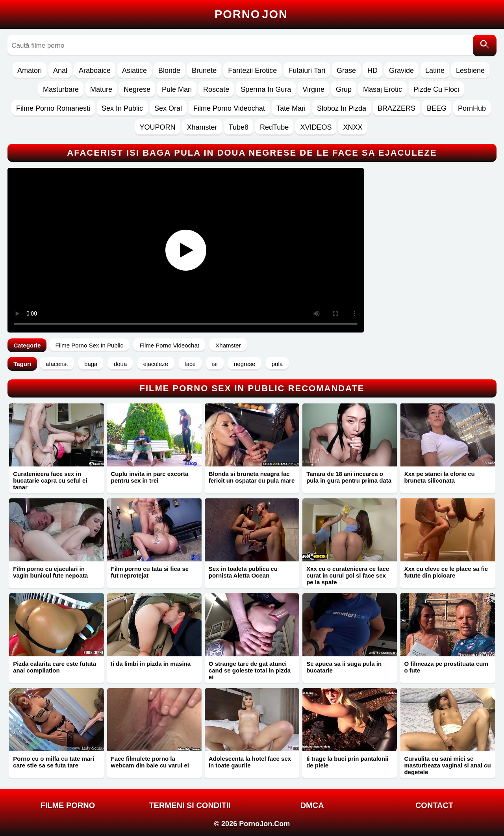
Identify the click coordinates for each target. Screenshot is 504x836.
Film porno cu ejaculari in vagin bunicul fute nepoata (50, 572)
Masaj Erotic (383, 89)
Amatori (30, 71)
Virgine (313, 89)
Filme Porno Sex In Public (89, 345)
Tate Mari (291, 108)
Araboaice (95, 71)
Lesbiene (470, 71)
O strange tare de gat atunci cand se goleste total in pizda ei (250, 670)
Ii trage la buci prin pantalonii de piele (347, 762)
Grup (344, 89)
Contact (434, 805)
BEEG (437, 108)
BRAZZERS (397, 108)
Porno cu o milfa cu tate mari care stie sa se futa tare (54, 762)
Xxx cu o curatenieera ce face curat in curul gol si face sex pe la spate (348, 575)
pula (277, 364)
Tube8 (239, 127)
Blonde (169, 71)
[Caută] (485, 46)
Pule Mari (177, 89)
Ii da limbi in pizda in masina (151, 664)
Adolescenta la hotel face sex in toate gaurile (250, 762)
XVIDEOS (316, 127)
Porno (251, 14)
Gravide (401, 71)
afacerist (57, 364)
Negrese (137, 89)
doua (120, 364)
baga (91, 364)
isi (215, 364)
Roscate (216, 89)
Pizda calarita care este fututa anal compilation (55, 667)
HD (372, 71)
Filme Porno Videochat (229, 108)
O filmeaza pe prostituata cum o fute (446, 667)
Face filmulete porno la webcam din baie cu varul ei (150, 762)
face (190, 364)
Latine (435, 71)
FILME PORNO (68, 805)
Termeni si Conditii (190, 805)
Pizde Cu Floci (436, 89)
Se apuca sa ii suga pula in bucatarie (344, 667)
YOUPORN (158, 127)
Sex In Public (122, 108)
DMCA (312, 805)
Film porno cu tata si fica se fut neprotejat (150, 572)
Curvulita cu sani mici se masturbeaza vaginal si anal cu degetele (447, 765)
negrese (245, 364)
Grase (346, 71)
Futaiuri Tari (307, 71)
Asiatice (134, 71)
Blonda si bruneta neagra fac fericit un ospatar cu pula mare (252, 477)
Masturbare (61, 89)
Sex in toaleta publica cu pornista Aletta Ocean (243, 572)
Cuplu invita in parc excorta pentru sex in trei (150, 477)
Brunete (204, 71)
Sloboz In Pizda (342, 108)
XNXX (353, 127)
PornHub (472, 108)
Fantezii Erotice (252, 71)
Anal (60, 71)
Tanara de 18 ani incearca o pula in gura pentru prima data (349, 477)
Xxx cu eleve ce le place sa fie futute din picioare (446, 572)
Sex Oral (168, 108)
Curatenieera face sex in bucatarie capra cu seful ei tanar (50, 480)
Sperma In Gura (266, 89)
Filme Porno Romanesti (53, 108)
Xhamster (202, 127)
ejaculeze (156, 364)
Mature (101, 89)
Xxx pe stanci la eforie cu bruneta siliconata (439, 477)
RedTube (274, 127)
